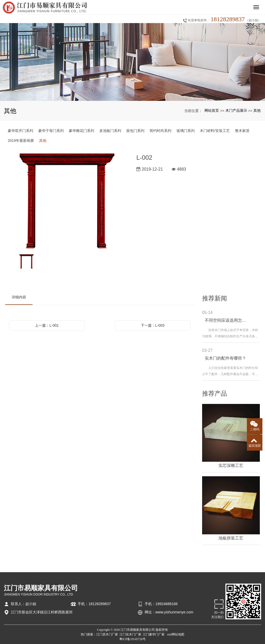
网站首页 (212, 110)
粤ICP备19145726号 (133, 639)
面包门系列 (135, 131)
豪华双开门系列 (20, 131)
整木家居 (242, 131)
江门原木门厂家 (107, 634)
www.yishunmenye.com (174, 612)
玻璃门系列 (186, 131)
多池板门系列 (110, 131)
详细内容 (19, 297)
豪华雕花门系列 (82, 131)
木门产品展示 (236, 110)
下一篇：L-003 (153, 325)
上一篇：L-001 (47, 325)
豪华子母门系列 (51, 131)
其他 (257, 110)
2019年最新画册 (21, 141)
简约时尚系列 (160, 131)
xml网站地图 (176, 634)
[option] (67, 201)
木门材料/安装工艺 (215, 131)
